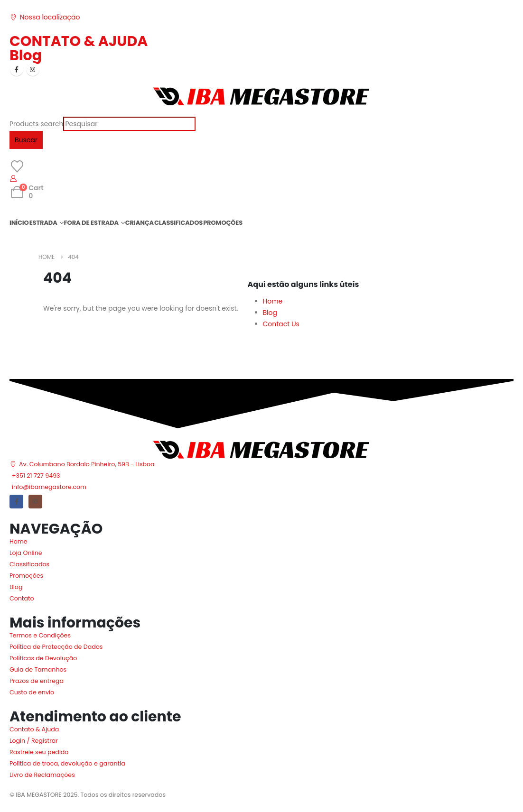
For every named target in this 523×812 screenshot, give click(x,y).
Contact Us (281, 324)
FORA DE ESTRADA (91, 223)
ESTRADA (43, 223)
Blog (26, 55)
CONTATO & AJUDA (79, 41)
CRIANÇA (140, 223)
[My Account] (14, 178)
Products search (36, 124)
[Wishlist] (17, 166)
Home (273, 301)
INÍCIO (19, 223)
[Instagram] (33, 69)
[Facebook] (17, 69)
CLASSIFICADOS (178, 223)
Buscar (26, 140)
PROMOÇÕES (223, 223)
